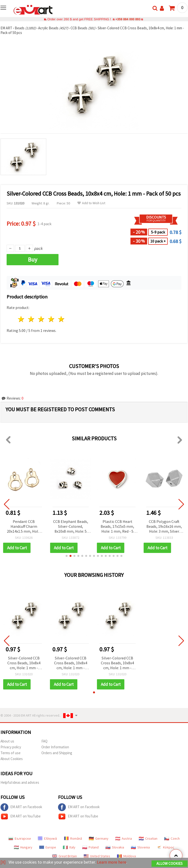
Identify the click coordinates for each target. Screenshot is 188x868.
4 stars (51, 319)
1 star (21, 319)
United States (97, 856)
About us (7, 741)
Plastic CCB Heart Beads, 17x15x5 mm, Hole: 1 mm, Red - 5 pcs (117, 527)
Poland (90, 847)
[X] (3, 862)
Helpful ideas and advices (20, 782)
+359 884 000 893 (128, 19)
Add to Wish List (91, 203)
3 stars (41, 319)
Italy (69, 847)
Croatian (148, 838)
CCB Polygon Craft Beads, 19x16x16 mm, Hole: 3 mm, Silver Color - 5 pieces (164, 527)
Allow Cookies (170, 863)
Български (20, 838)
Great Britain (65, 856)
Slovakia (115, 847)
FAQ (44, 741)
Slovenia (140, 847)
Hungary (23, 847)
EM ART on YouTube (21, 816)
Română (73, 838)
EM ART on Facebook (21, 807)
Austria (124, 838)
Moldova (126, 856)
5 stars (61, 319)
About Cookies (12, 759)
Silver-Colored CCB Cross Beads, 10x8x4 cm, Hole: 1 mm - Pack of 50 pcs (24, 663)
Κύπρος (165, 847)
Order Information (55, 747)
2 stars (31, 319)
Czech (172, 838)
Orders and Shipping (57, 753)
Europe (48, 847)
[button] (67, 556)
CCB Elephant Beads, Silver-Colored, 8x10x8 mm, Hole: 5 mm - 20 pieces (71, 527)
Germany (99, 838)
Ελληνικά (47, 838)
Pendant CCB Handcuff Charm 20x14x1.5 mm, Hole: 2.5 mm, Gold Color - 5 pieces (24, 527)
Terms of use (11, 753)
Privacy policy (11, 747)
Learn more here (112, 862)
